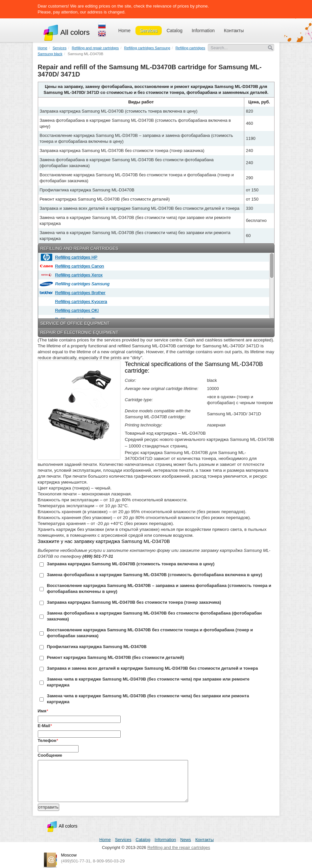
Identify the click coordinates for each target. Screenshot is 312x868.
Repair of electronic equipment (79, 332)
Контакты (234, 31)
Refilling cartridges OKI (76, 310)
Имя (42, 711)
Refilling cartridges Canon (79, 266)
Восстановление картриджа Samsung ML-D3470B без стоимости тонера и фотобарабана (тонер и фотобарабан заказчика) (150, 633)
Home (124, 31)
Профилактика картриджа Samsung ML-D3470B (97, 647)
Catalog (175, 31)
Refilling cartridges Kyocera (80, 302)
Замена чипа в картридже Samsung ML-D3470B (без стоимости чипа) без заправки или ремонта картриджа (148, 699)
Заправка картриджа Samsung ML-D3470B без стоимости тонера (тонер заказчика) (134, 602)
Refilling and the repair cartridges (179, 847)
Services (149, 31)
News (186, 840)
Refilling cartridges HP (75, 257)
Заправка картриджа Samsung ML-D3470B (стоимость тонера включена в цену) (131, 564)
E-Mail (44, 726)
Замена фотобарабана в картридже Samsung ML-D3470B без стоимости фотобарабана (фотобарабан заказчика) (155, 616)
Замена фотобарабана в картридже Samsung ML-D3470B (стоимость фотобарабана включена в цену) (155, 575)
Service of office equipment (75, 323)
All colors (66, 32)
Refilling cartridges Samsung (81, 284)
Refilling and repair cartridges (79, 248)
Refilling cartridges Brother (79, 293)
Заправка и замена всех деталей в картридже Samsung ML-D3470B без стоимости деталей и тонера (153, 668)
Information (203, 31)
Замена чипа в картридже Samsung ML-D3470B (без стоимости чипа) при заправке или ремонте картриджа (148, 682)
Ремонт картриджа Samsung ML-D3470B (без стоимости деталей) (116, 657)
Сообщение (50, 755)
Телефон (47, 740)
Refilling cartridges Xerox (78, 275)
